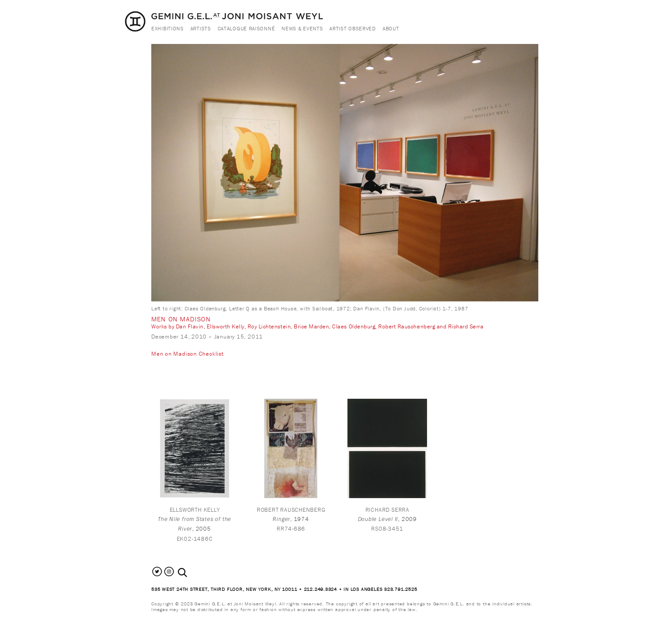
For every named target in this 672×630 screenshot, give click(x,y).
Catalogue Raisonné (247, 28)
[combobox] (192, 573)
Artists (201, 28)
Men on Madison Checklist (188, 354)
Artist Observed (353, 28)
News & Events (302, 28)
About (391, 28)
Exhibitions (168, 28)
